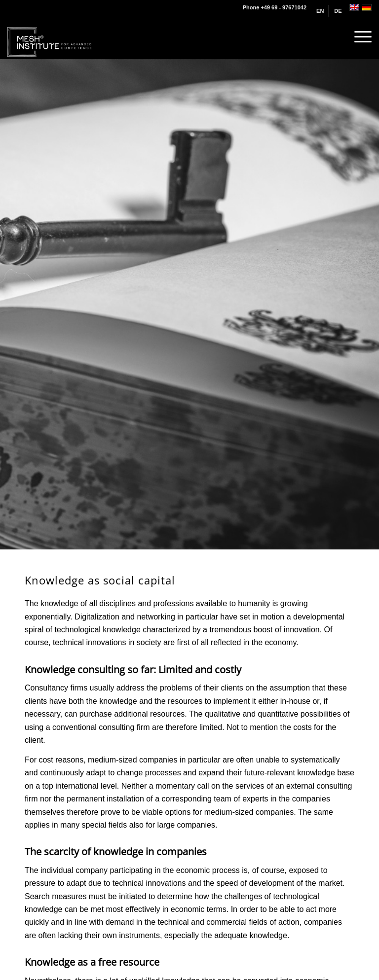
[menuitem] (320, 11)
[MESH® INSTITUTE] (50, 37)
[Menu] (358, 37)
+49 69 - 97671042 (284, 7)
